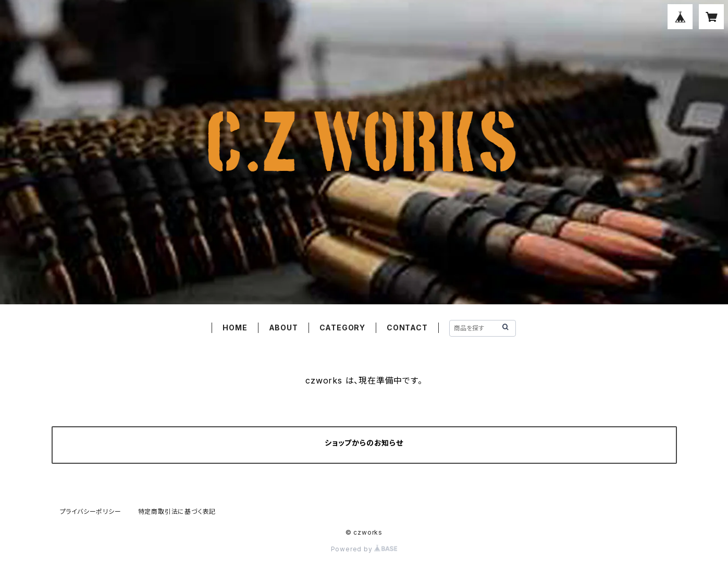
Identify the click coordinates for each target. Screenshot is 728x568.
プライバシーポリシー (91, 511)
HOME (235, 328)
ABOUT (283, 328)
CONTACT (407, 328)
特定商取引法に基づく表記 (177, 511)
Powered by (364, 549)
